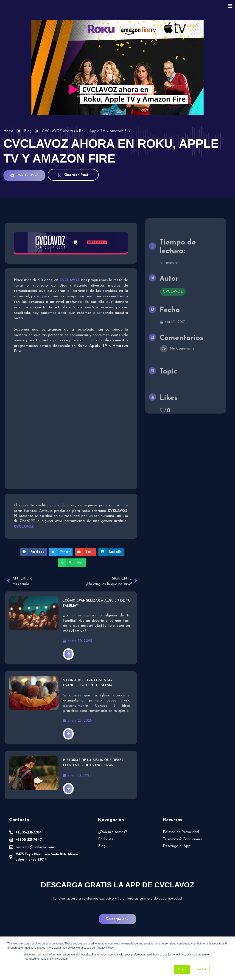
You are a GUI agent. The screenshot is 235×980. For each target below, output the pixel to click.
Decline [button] (201, 969)
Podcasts (106, 839)
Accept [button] (182, 969)
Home (8, 131)
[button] (34, 552)
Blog (28, 131)
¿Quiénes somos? (113, 832)
